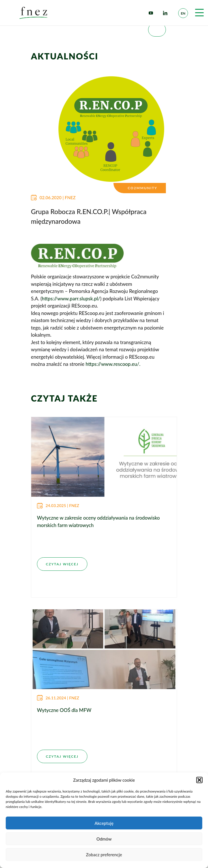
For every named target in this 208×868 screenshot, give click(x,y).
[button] (199, 780)
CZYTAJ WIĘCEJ (62, 564)
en (183, 13)
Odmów (104, 839)
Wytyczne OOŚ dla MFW (64, 710)
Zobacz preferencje (104, 855)
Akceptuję (104, 823)
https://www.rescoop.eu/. (113, 364)
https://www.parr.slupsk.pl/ (71, 299)
